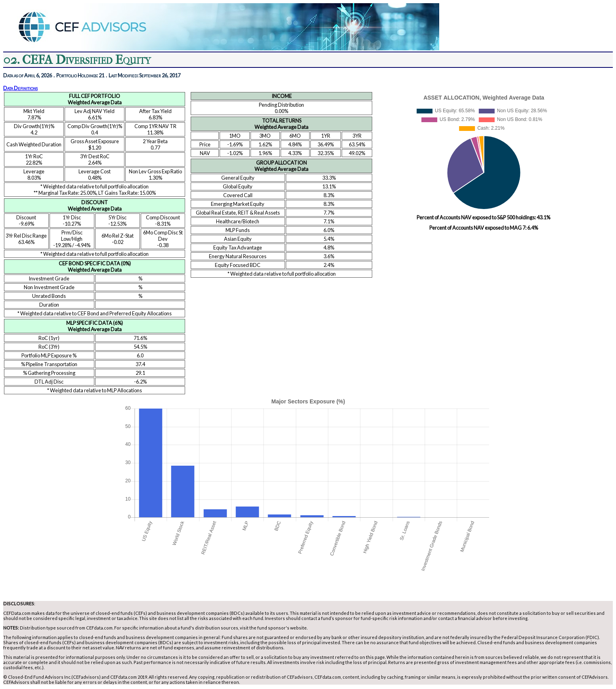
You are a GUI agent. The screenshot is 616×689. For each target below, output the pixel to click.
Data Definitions (20, 88)
